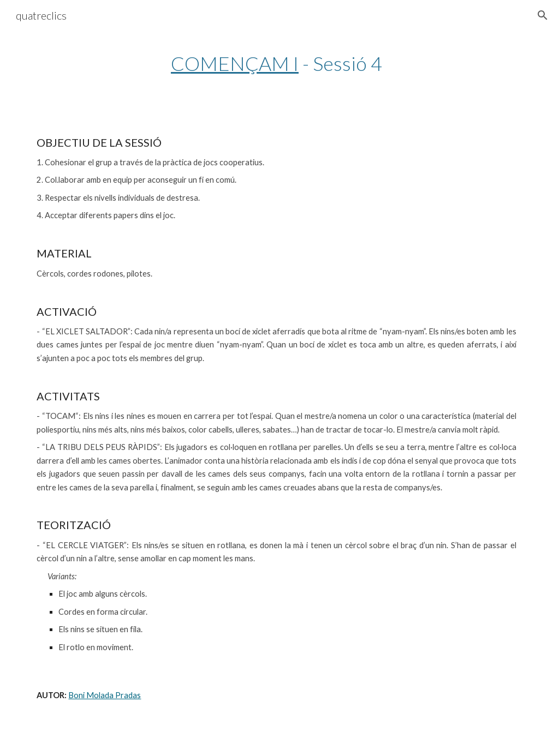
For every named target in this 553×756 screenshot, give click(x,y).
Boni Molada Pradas (105, 695)
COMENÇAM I (235, 63)
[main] (276, 64)
